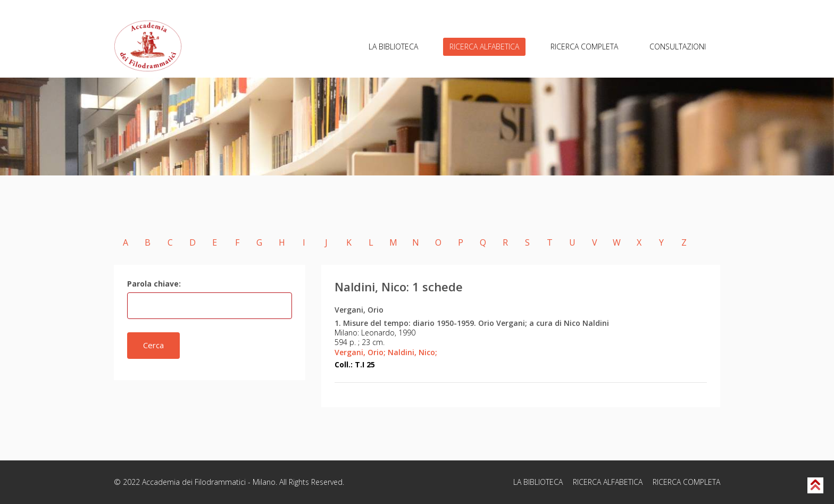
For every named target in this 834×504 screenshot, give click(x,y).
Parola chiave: (154, 284)
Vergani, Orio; (360, 352)
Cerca (153, 345)
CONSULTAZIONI (678, 47)
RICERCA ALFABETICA (484, 47)
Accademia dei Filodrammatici (194, 482)
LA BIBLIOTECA (393, 47)
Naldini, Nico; (412, 352)
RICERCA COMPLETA (584, 47)
